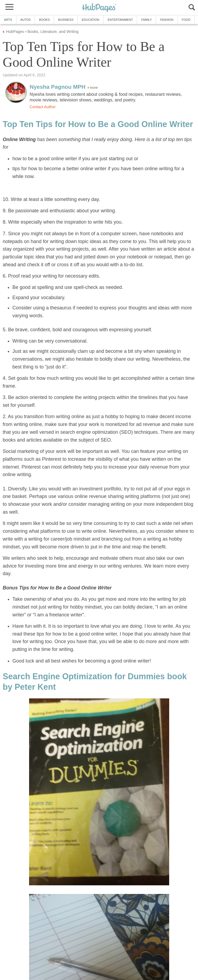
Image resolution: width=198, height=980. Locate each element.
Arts (8, 20)
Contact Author (43, 107)
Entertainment (120, 20)
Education (90, 20)
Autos (26, 20)
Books (44, 20)
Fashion (167, 20)
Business (66, 20)
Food (186, 20)
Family (146, 20)
